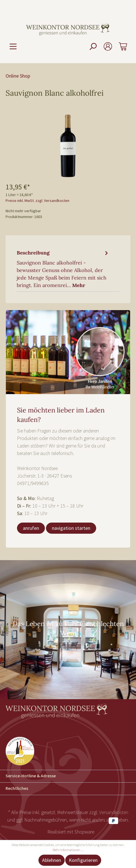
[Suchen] (93, 46)
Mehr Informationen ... (68, 850)
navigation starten (71, 528)
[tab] (63, 268)
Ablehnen (52, 860)
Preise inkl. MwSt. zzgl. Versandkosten (37, 201)
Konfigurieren (83, 860)
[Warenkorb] (123, 46)
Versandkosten (114, 812)
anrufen (31, 528)
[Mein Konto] (108, 46)
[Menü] (13, 46)
